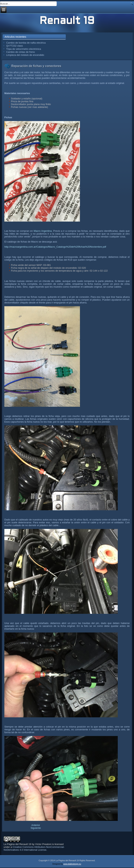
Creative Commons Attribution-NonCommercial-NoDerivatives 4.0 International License (34, 848)
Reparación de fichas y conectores (36, 66)
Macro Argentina (43, 231)
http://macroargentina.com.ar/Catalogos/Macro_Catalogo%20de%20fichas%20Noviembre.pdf (55, 247)
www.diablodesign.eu (72, 864)
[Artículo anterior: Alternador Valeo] (36, 825)
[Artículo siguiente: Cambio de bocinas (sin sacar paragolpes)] (36, 828)
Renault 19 (67, 21)
